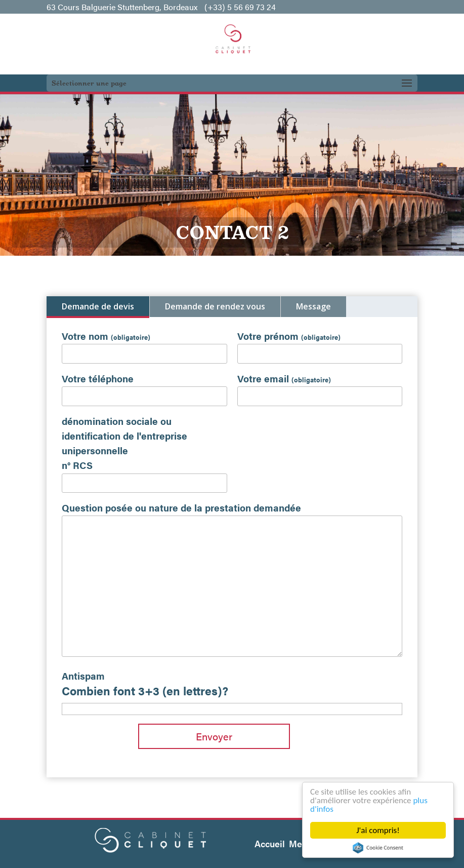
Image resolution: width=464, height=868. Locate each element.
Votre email (284, 378)
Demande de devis (98, 306)
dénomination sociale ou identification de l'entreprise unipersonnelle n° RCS (124, 443)
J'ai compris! (378, 830)
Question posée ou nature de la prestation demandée (181, 507)
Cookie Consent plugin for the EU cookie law (378, 848)
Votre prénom (289, 336)
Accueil (270, 843)
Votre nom (106, 336)
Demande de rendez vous (215, 306)
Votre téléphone (98, 378)
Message (313, 306)
